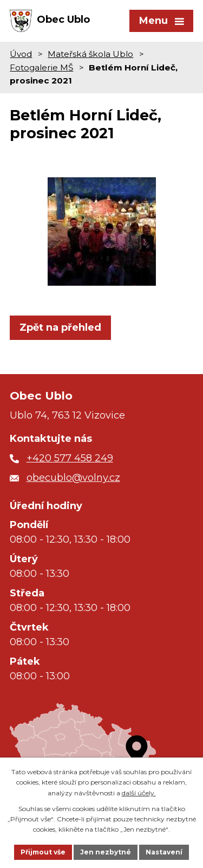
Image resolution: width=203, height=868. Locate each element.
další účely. (139, 793)
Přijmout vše (43, 852)
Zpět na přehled (60, 327)
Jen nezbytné (106, 852)
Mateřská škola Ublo (90, 54)
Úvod (21, 54)
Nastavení (164, 852)
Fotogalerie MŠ (41, 67)
